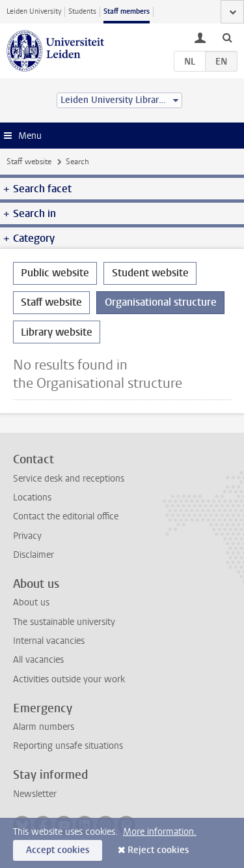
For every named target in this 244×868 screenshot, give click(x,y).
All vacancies (38, 660)
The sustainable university (64, 622)
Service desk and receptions (69, 479)
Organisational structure (161, 302)
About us (31, 602)
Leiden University (34, 11)
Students (82, 11)
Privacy (27, 536)
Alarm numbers (44, 727)
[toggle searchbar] (227, 37)
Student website (150, 273)
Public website (55, 273)
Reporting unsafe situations (68, 746)
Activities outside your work (69, 679)
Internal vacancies (49, 641)
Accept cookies (58, 850)
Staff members (127, 11)
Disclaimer (34, 555)
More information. (160, 832)
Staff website (29, 162)
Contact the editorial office (66, 516)
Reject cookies (158, 850)
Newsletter (35, 794)
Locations (32, 498)
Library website (57, 332)
